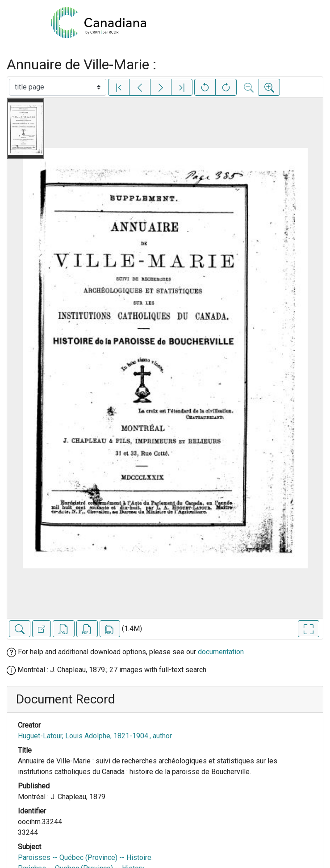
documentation (221, 652)
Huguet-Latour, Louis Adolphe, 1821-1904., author (95, 736)
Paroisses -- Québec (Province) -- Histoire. (85, 857)
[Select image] (58, 87)
